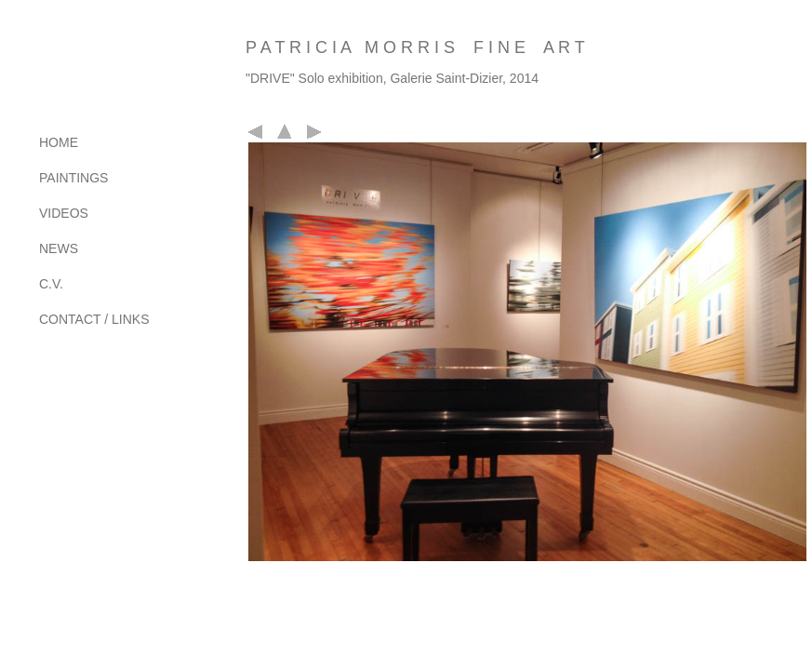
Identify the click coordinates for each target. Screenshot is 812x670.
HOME (59, 142)
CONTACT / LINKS (94, 319)
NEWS (59, 248)
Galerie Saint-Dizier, (448, 78)
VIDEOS (64, 213)
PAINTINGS (73, 178)
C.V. (51, 284)
